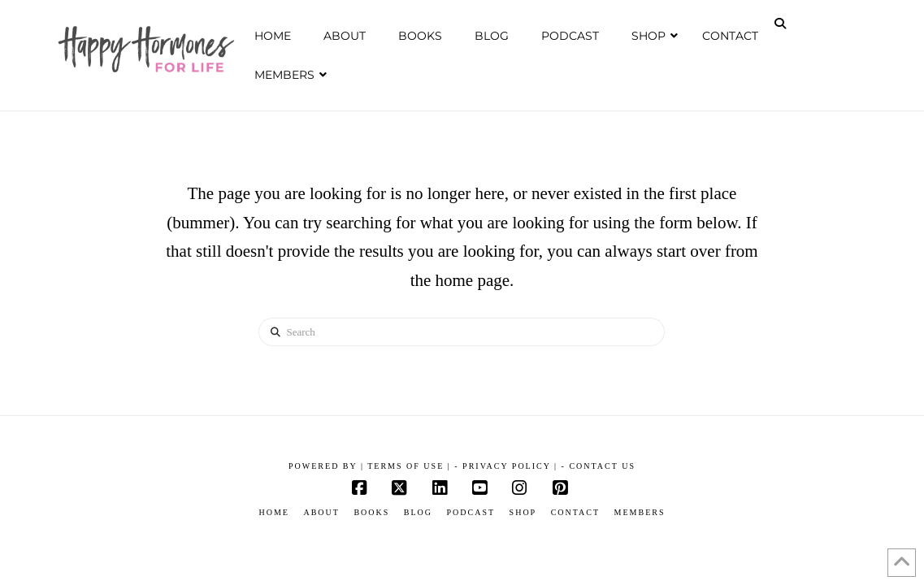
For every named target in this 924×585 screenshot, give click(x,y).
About (321, 512)
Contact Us (602, 466)
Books (371, 512)
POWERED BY (325, 466)
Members (640, 512)
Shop (523, 512)
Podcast (471, 512)
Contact (575, 512)
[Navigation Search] (782, 24)
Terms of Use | (409, 466)
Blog (418, 512)
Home (273, 512)
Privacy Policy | (510, 466)
